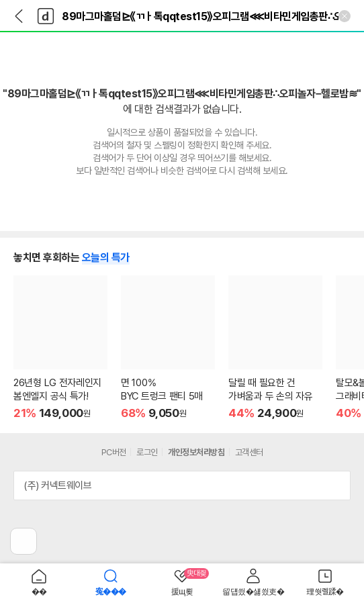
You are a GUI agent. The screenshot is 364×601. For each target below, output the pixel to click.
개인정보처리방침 (196, 452)
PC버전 (114, 452)
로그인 (147, 452)
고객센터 (249, 452)
